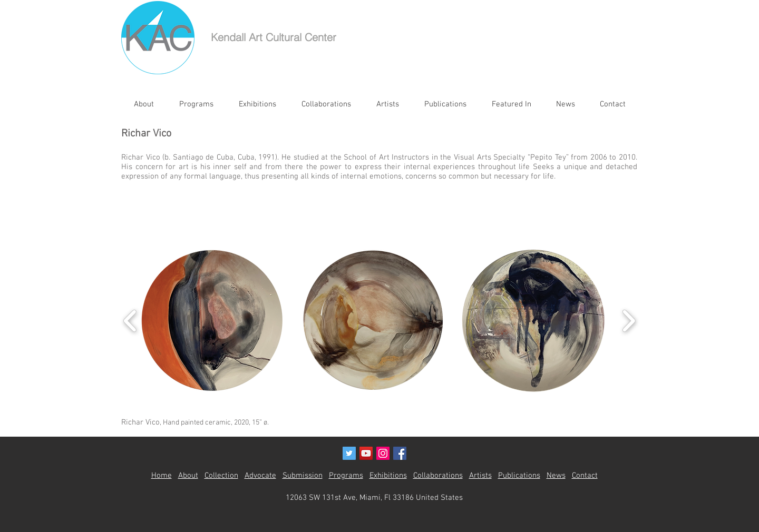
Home (162, 476)
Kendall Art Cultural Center (274, 37)
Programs (346, 476)
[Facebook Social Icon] (400, 453)
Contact (585, 476)
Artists (480, 476)
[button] (212, 321)
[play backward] (130, 321)
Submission (303, 476)
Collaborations (438, 476)
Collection (221, 476)
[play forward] (629, 321)
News (556, 476)
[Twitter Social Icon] (349, 453)
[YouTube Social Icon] (366, 453)
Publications (519, 476)
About (188, 476)
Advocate (260, 476)
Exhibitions (388, 476)
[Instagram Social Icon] (383, 453)
